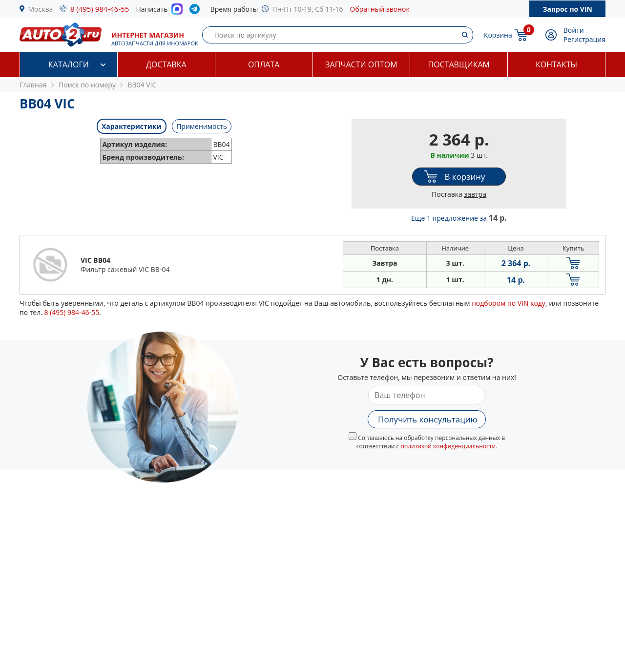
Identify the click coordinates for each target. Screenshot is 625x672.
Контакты (556, 64)
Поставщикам (459, 64)
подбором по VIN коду (509, 303)
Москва (41, 9)
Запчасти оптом (361, 64)
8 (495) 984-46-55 (100, 9)
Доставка (166, 64)
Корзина (498, 35)
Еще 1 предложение (459, 218)
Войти (574, 30)
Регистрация (584, 39)
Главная (33, 85)
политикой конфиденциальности (448, 446)
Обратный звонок (380, 9)
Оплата (264, 64)
